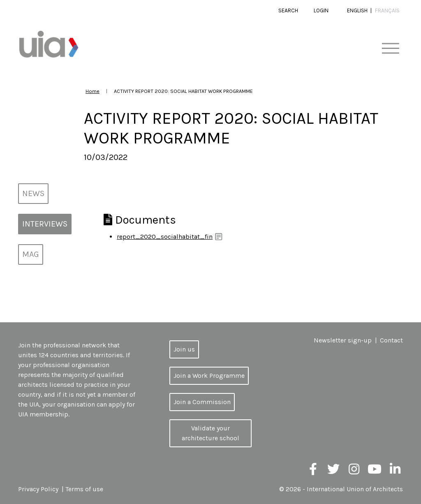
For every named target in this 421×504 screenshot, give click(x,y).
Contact (391, 340)
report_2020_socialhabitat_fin (165, 237)
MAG (31, 254)
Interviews (45, 224)
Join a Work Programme (209, 376)
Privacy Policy (38, 489)
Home (93, 91)
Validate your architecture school (210, 433)
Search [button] (288, 10)
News (33, 193)
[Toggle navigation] (390, 49)
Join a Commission (202, 402)
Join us (184, 349)
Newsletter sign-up (343, 340)
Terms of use (84, 489)
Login (321, 10)
